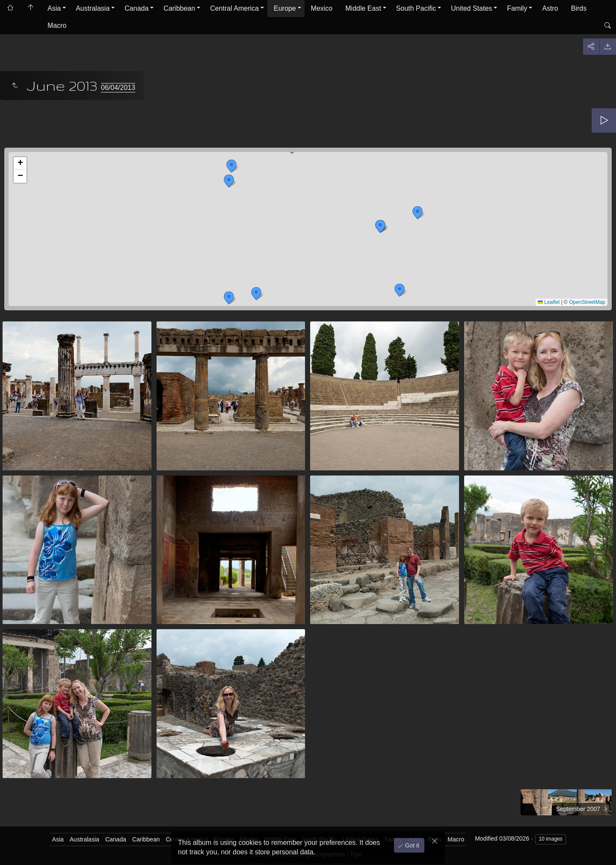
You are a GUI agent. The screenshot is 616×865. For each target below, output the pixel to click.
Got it (411, 843)
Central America (234, 8)
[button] (229, 298)
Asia (54, 8)
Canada (136, 8)
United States (471, 8)
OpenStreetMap (587, 302)
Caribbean (179, 8)
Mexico (322, 8)
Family (517, 8)
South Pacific (416, 8)
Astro (550, 8)
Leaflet (549, 302)
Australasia (93, 8)
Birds (579, 8)
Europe (285, 8)
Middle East (363, 8)
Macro (57, 25)
